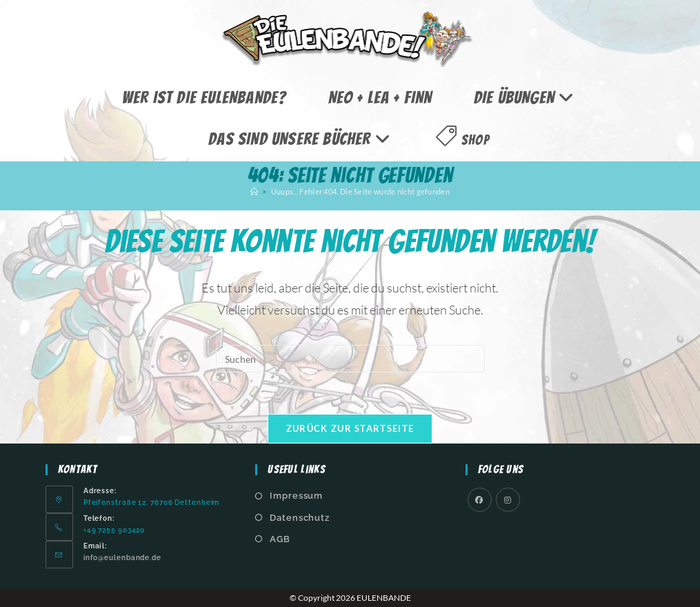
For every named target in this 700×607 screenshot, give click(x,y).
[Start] (254, 191)
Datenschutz (300, 518)
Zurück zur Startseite (350, 428)
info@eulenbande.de (122, 557)
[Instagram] (508, 500)
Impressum (296, 496)
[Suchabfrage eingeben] (350, 359)
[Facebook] (480, 500)
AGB (280, 539)
